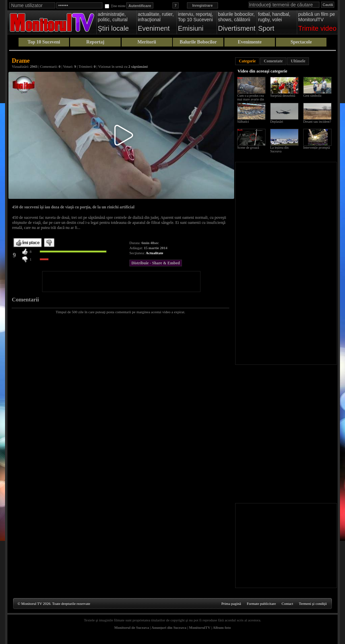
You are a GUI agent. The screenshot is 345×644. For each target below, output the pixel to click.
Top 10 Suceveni (44, 42)
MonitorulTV (200, 627)
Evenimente (250, 42)
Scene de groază (248, 148)
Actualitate (155, 253)
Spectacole (301, 42)
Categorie (247, 61)
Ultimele (298, 61)
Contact (287, 604)
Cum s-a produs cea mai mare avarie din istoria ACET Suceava (252, 99)
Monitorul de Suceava (132, 627)
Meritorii (147, 42)
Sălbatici (243, 122)
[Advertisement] (121, 282)
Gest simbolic (312, 96)
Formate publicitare (261, 604)
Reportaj (95, 42)
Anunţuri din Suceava (169, 627)
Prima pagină (231, 604)
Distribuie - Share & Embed (156, 263)
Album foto (222, 627)
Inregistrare (203, 5)
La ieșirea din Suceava (279, 149)
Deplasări (277, 122)
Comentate (273, 61)
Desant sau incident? (317, 122)
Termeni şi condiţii (313, 604)
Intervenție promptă (317, 148)
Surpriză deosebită (283, 96)
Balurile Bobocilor (198, 42)
